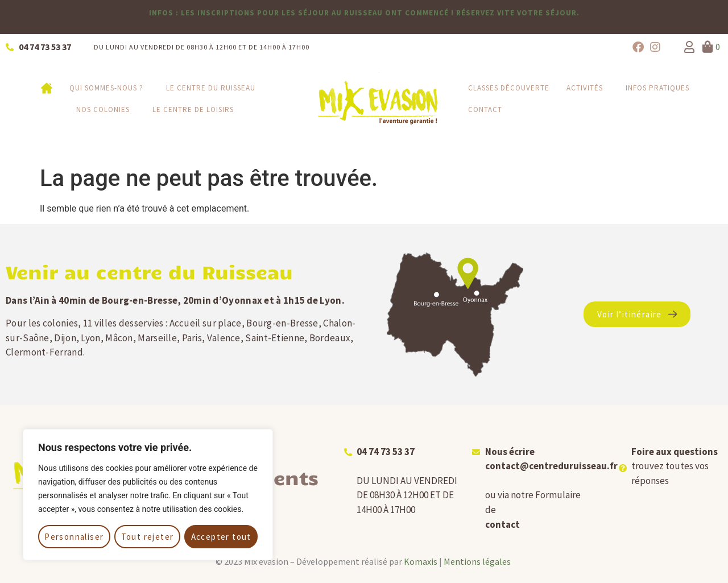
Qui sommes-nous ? (109, 88)
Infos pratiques (660, 88)
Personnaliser (74, 537)
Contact (485, 109)
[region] (148, 495)
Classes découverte (509, 88)
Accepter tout (221, 537)
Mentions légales (477, 561)
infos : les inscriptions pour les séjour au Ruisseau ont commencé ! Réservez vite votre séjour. (364, 13)
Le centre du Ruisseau (214, 88)
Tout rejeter (148, 537)
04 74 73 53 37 (386, 452)
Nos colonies (106, 110)
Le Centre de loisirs (193, 109)
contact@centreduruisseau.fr (551, 466)
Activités (588, 88)
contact (502, 524)
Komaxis (421, 561)
